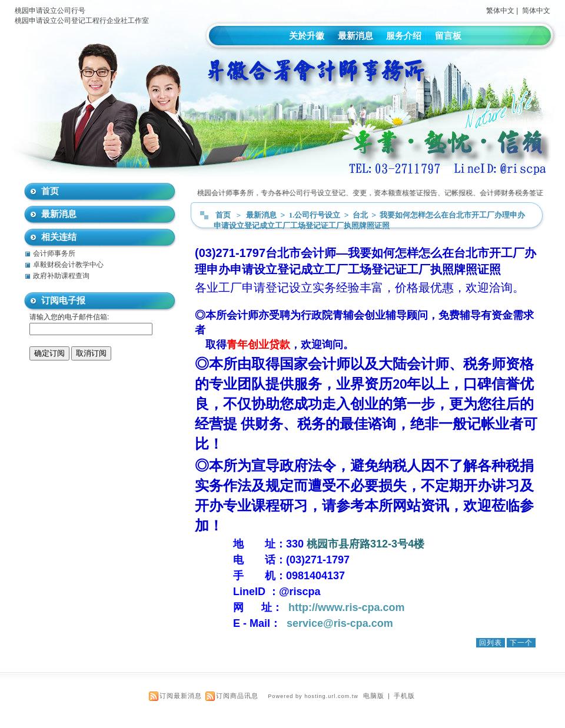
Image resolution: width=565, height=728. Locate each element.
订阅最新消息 (181, 696)
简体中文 (536, 11)
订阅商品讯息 (237, 696)
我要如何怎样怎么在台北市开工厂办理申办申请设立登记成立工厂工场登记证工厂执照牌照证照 (369, 220)
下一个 (521, 643)
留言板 (448, 36)
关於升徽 (307, 36)
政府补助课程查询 (61, 276)
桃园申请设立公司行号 (50, 11)
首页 (223, 215)
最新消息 (355, 36)
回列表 (491, 643)
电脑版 (374, 696)
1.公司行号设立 (316, 215)
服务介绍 (404, 36)
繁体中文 (500, 11)
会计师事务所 (54, 253)
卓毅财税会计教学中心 (68, 265)
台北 (361, 215)
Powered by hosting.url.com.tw (313, 696)
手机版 (404, 696)
